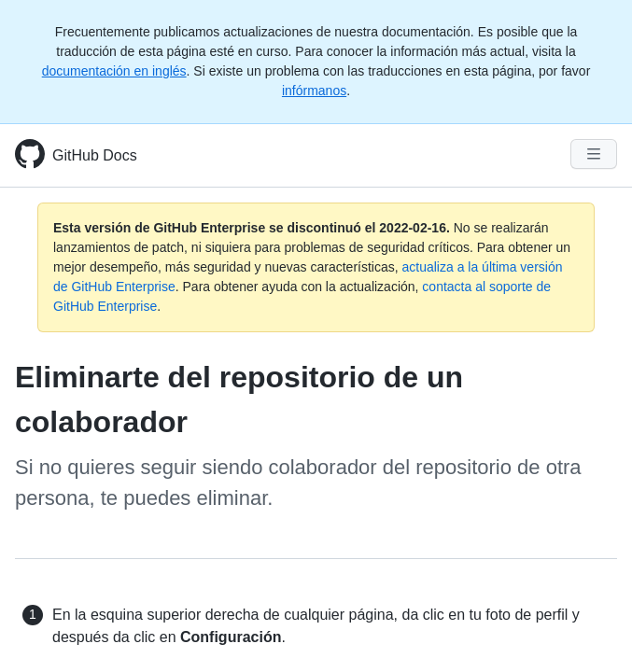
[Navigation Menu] (594, 154)
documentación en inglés (114, 71)
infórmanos (314, 91)
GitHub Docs (95, 155)
